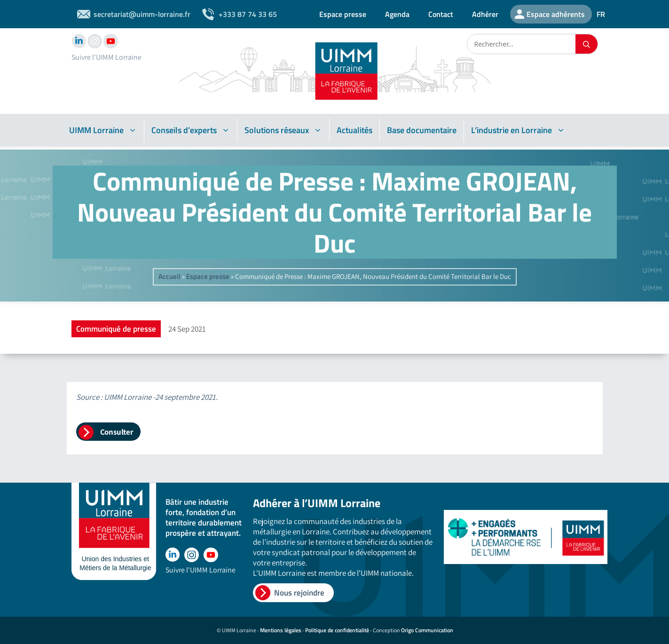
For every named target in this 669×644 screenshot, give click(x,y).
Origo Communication (427, 630)
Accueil (169, 276)
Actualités (354, 130)
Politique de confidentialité (337, 630)
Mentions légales (281, 630)
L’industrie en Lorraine (518, 130)
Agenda (397, 14)
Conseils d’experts (191, 130)
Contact (441, 14)
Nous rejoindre (299, 593)
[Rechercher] (586, 44)
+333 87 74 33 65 (248, 14)
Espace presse (343, 14)
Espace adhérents (556, 14)
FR (601, 14)
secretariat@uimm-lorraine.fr (142, 14)
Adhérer (485, 14)
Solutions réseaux (283, 130)
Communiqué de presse (116, 329)
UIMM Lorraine (103, 130)
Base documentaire (422, 130)
